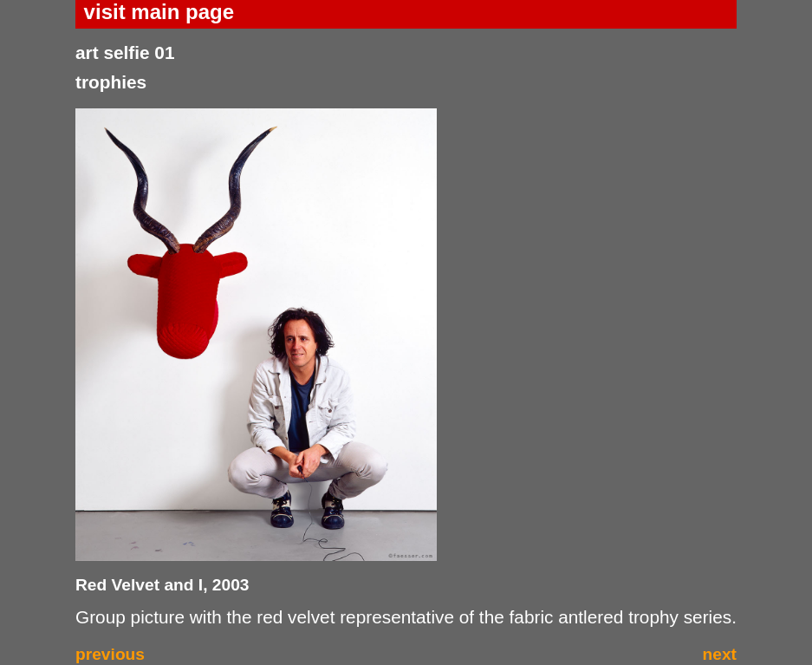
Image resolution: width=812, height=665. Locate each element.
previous (110, 654)
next (720, 654)
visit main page (159, 12)
